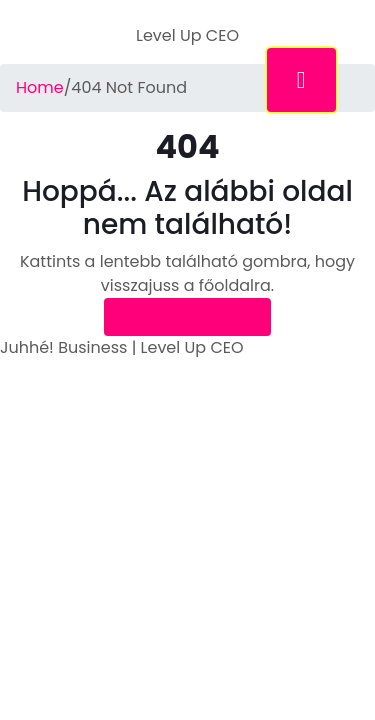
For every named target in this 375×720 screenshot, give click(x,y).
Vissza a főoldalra (187, 316)
